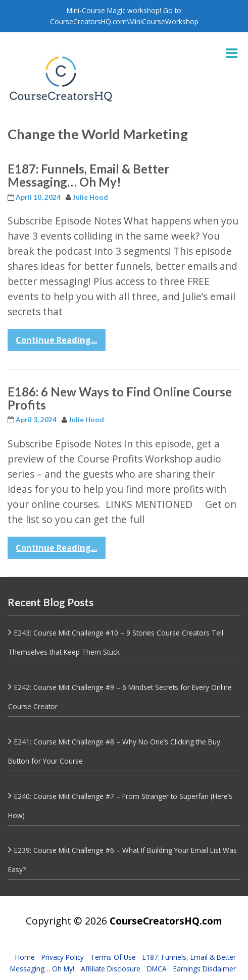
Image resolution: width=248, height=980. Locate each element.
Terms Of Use (113, 957)
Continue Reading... (56, 340)
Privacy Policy (63, 957)
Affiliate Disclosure (111, 969)
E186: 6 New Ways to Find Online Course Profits (120, 398)
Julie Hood (90, 197)
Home (25, 957)
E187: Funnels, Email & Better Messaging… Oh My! (88, 175)
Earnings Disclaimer (205, 969)
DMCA (157, 969)
